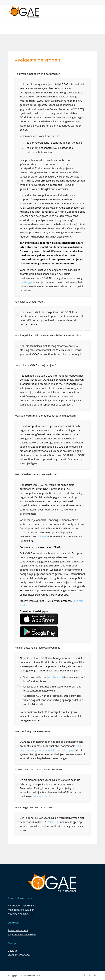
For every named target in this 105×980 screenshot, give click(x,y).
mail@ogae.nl (27, 282)
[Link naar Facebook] (85, 975)
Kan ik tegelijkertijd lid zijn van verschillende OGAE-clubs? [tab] (48, 336)
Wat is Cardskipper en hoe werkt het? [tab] (36, 474)
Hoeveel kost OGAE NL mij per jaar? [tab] (35, 365)
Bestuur (12, 951)
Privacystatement (18, 930)
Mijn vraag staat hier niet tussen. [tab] (33, 808)
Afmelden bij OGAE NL (21, 914)
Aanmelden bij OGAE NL (22, 905)
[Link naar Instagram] (90, 975)
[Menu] (95, 12)
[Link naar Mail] (95, 975)
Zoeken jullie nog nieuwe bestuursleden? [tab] (38, 770)
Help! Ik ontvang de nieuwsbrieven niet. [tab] (37, 648)
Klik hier (42, 536)
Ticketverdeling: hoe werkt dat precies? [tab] (37, 74)
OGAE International (19, 955)
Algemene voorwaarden (22, 934)
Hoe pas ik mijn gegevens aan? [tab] (32, 732)
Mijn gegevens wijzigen (21, 910)
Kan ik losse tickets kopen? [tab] (30, 302)
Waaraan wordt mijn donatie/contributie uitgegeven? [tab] (45, 416)
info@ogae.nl (55, 677)
